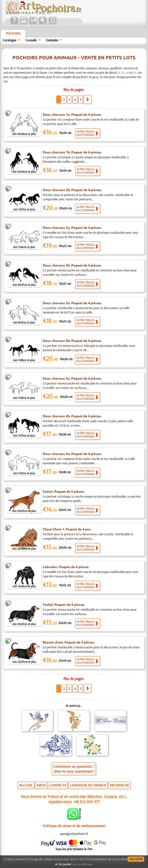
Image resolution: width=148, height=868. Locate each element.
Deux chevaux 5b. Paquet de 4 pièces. (72, 340)
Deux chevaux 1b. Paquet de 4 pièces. (72, 152)
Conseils (31, 40)
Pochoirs (13, 33)
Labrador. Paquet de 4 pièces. (66, 567)
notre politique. (83, 864)
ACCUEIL (26, 785)
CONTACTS (58, 785)
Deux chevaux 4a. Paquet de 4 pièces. (72, 454)
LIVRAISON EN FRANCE (88, 785)
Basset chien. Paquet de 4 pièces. (69, 642)
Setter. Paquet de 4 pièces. (64, 491)
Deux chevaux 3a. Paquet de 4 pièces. (72, 303)
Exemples (52, 40)
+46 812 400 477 (86, 801)
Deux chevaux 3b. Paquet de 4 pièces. (72, 265)
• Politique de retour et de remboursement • (74, 826)
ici (119, 72)
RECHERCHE (119, 785)
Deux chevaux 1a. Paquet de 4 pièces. (72, 114)
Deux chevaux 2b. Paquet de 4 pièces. (72, 190)
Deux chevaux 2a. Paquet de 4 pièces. (72, 227)
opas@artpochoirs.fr (74, 834)
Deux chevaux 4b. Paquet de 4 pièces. (72, 416)
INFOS (41, 785)
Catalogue (9, 40)
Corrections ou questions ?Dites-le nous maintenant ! (74, 769)
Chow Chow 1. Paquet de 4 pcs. (67, 529)
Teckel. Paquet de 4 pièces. (64, 604)
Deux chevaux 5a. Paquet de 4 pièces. (72, 378)
